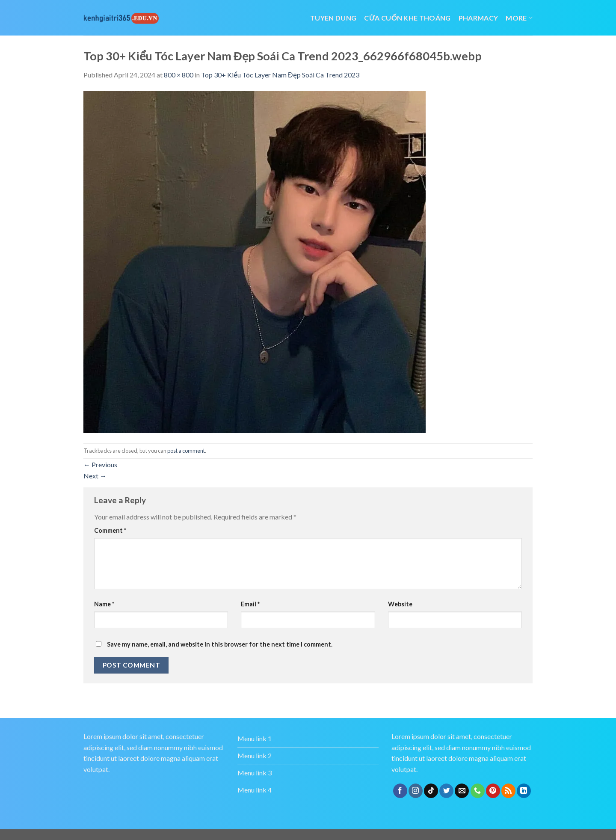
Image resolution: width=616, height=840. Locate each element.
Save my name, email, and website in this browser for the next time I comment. (220, 644)
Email (250, 604)
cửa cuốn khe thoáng (407, 18)
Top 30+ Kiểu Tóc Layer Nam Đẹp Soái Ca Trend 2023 (280, 75)
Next (95, 476)
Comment (110, 530)
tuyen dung (333, 18)
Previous (100, 465)
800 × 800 (179, 75)
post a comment (186, 451)
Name (104, 604)
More (519, 18)
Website (400, 604)
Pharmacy (478, 18)
